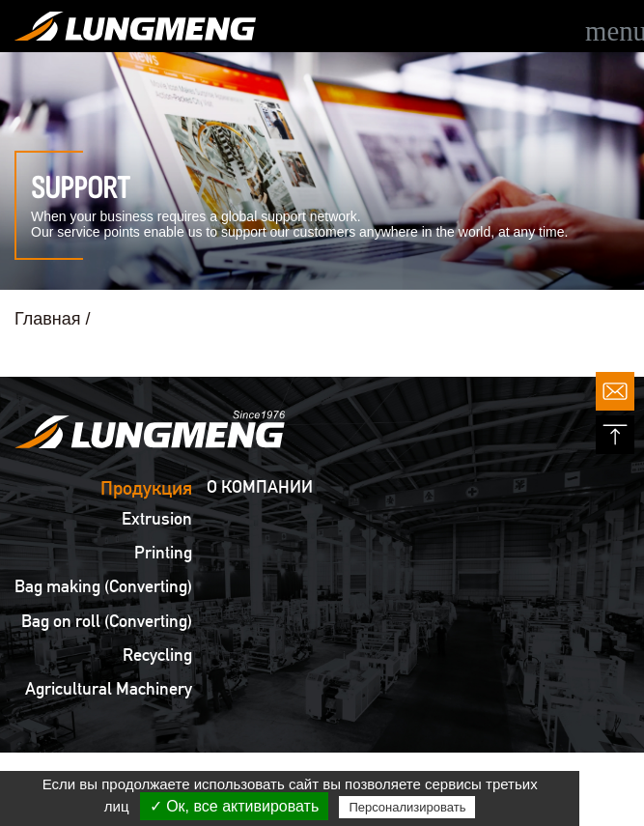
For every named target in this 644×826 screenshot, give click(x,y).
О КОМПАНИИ (260, 487)
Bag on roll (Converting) (107, 621)
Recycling (157, 655)
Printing (163, 553)
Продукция (146, 488)
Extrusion (157, 519)
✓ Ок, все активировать (235, 806)
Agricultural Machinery (109, 689)
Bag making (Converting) (103, 586)
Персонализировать (407, 807)
